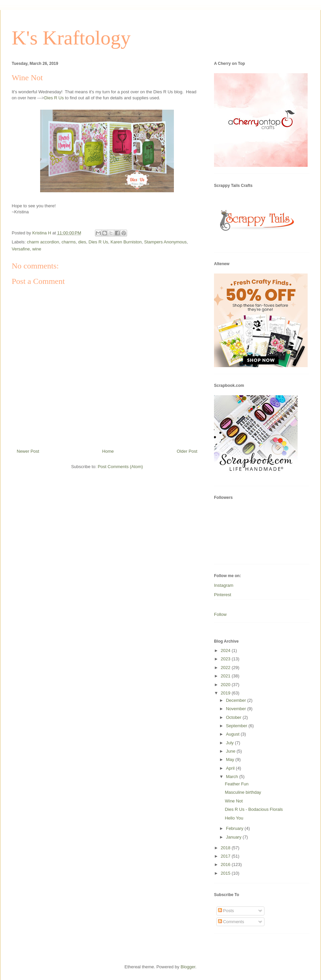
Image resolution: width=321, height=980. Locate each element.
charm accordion (43, 242)
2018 (226, 848)
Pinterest (223, 595)
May (231, 759)
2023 (226, 659)
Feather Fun (237, 784)
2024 (226, 650)
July (231, 743)
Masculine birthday (243, 792)
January (234, 837)
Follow (220, 614)
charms (69, 242)
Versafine (21, 249)
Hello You (234, 818)
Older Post (187, 451)
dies (82, 242)
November (237, 709)
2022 (226, 668)
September (237, 726)
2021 (226, 676)
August (233, 734)
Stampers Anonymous (165, 242)
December (237, 700)
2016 (226, 864)
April (231, 768)
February (235, 828)
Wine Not (234, 801)
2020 (226, 685)
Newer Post (28, 451)
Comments (231, 922)
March (233, 777)
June (231, 751)
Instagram (224, 585)
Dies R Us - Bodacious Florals (254, 809)
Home (108, 451)
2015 (226, 873)
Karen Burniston (126, 242)
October (234, 717)
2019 (226, 693)
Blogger (188, 967)
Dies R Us (54, 98)
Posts (226, 911)
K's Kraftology (71, 38)
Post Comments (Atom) (120, 467)
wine (37, 249)
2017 (226, 856)
